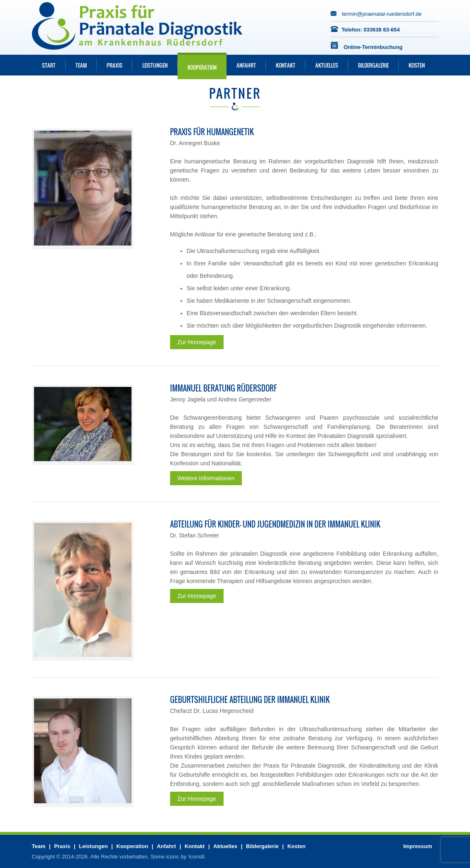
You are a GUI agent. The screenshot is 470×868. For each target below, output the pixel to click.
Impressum (418, 846)
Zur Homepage (197, 342)
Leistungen (155, 65)
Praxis (114, 65)
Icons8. (197, 857)
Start (49, 65)
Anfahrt (246, 65)
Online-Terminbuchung (373, 47)
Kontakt (286, 65)
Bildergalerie (373, 65)
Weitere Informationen (206, 478)
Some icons (165, 857)
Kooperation (202, 67)
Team (81, 65)
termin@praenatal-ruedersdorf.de (382, 14)
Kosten (417, 65)
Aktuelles (327, 65)
